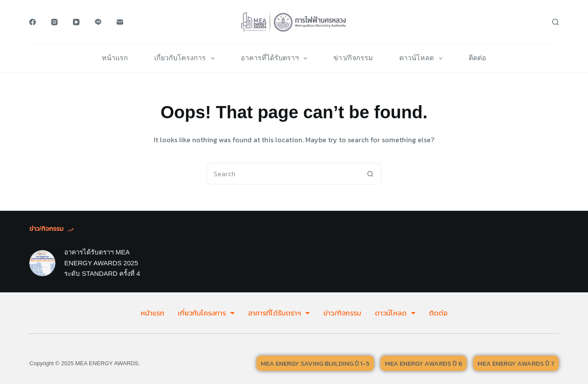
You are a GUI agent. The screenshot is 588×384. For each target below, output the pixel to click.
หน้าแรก (115, 58)
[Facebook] (33, 22)
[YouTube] (76, 22)
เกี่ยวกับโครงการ (186, 58)
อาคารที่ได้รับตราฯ (276, 58)
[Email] (120, 22)
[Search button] (370, 174)
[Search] (555, 22)
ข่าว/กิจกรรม (353, 58)
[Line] (98, 22)
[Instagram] (54, 22)
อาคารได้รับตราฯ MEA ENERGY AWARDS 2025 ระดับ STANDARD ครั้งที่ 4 (102, 263)
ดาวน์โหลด (422, 58)
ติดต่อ (477, 58)
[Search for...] (283, 174)
